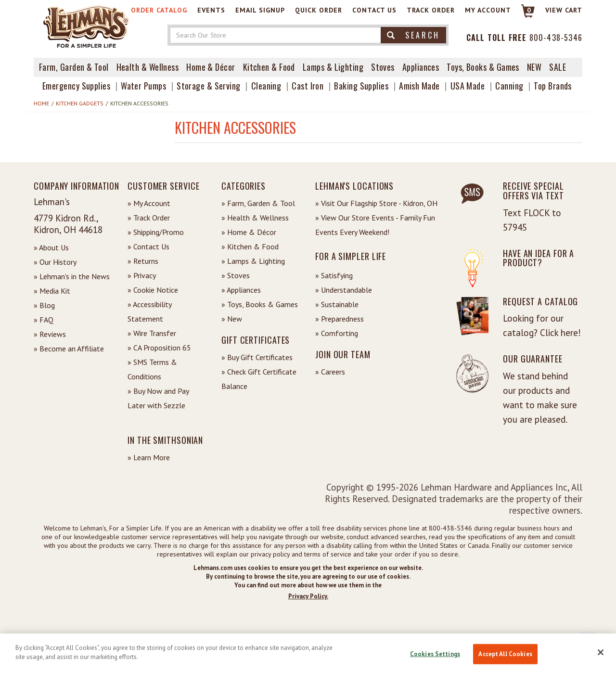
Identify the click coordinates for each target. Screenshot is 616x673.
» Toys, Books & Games (260, 304)
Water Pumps (143, 86)
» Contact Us (148, 246)
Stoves (383, 67)
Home (41, 103)
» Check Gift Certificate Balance (259, 379)
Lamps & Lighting (333, 67)
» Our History (55, 262)
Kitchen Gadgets (80, 103)
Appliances (421, 67)
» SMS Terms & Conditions (152, 369)
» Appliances (241, 290)
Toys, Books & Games (483, 67)
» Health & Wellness (255, 218)
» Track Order (149, 218)
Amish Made (419, 86)
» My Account (149, 203)
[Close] (601, 652)
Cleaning (266, 86)
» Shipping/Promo (156, 232)
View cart (564, 10)
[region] (308, 653)
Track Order (431, 10)
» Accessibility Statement (149, 311)
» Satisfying (334, 275)
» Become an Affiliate (69, 349)
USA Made (468, 86)
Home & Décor (211, 67)
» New (232, 319)
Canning (509, 86)
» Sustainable (337, 304)
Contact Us (374, 10)
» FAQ (44, 320)
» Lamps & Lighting (253, 261)
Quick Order (319, 10)
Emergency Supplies (76, 86)
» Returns (143, 261)
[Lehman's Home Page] (87, 26)
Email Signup (260, 10)
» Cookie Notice (153, 290)
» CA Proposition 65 (159, 348)
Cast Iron (308, 86)
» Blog (44, 305)
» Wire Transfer (152, 333)
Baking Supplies (361, 86)
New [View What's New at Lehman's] (534, 67)
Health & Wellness (148, 67)
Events (211, 10)
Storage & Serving (209, 86)
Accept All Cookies (505, 654)
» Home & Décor (249, 232)
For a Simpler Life (351, 256)
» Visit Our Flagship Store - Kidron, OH (376, 203)
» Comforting (337, 333)
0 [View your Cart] (529, 10)
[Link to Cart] (523, 15)
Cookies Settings (435, 654)
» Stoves (236, 275)
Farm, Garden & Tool (74, 67)
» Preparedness (340, 319)
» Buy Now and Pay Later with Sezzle (158, 398)
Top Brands (553, 86)
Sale (558, 67)
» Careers (330, 372)
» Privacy (142, 275)
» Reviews (50, 334)
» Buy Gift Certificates (257, 357)
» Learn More (149, 457)
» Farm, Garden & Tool (258, 203)
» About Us (51, 247)
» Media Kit (52, 291)
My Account (488, 10)
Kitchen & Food (269, 67)
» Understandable (344, 290)
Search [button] (413, 35)
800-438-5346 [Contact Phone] (556, 38)
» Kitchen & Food (250, 246)
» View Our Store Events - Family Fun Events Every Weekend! (375, 225)
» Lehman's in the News (72, 276)
